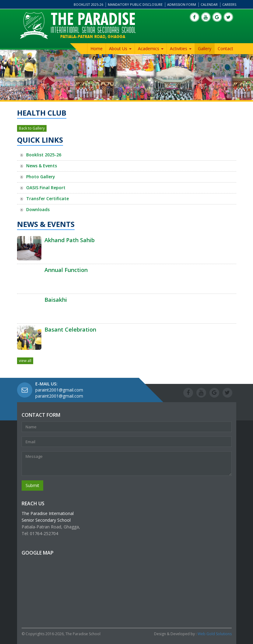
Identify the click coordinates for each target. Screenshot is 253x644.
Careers (229, 4)
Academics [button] (151, 49)
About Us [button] (120, 49)
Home (97, 49)
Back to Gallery (32, 128)
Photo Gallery (41, 177)
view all (25, 361)
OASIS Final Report (46, 188)
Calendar (209, 4)
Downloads (38, 209)
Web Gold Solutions (215, 634)
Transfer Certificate (47, 198)
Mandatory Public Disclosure (135, 4)
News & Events (42, 166)
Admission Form (182, 4)
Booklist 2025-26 (88, 4)
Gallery (205, 49)
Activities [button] (181, 49)
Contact (225, 49)
